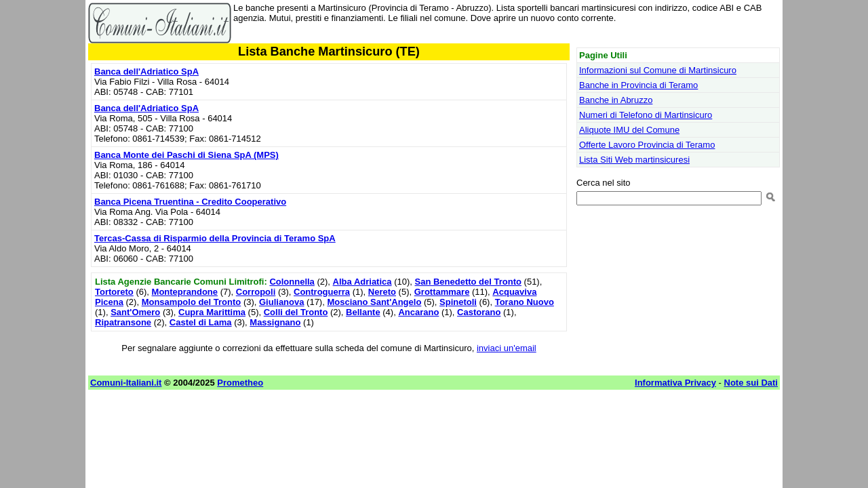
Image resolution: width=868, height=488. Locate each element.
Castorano (479, 312)
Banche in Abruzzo (616, 100)
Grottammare (442, 292)
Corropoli (256, 292)
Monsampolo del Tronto (192, 302)
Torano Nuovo (525, 302)
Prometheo (240, 383)
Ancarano (418, 312)
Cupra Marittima (212, 312)
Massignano (275, 322)
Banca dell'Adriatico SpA (146, 72)
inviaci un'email (507, 348)
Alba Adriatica (362, 282)
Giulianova (281, 302)
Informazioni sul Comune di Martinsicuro (658, 70)
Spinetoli (458, 302)
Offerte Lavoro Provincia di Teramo (647, 145)
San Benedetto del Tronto (468, 282)
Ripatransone (123, 322)
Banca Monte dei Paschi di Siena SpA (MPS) (186, 155)
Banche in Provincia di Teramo (638, 85)
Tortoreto (114, 292)
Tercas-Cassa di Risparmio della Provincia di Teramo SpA (215, 238)
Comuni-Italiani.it (126, 383)
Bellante (363, 312)
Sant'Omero (135, 312)
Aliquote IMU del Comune (629, 130)
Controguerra (322, 292)
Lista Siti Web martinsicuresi (634, 160)
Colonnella (292, 282)
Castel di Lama (201, 322)
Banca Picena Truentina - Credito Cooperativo (190, 202)
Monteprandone (185, 292)
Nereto (382, 292)
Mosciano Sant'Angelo (374, 302)
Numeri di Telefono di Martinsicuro (646, 115)
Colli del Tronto (296, 312)
